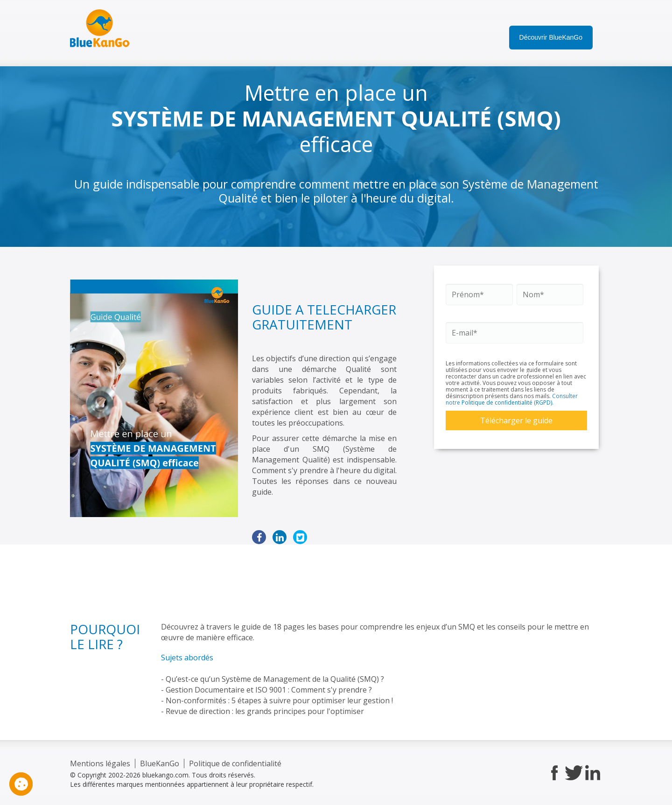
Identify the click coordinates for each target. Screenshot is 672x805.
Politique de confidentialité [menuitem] (235, 763)
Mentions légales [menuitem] (100, 763)
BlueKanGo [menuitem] (160, 763)
